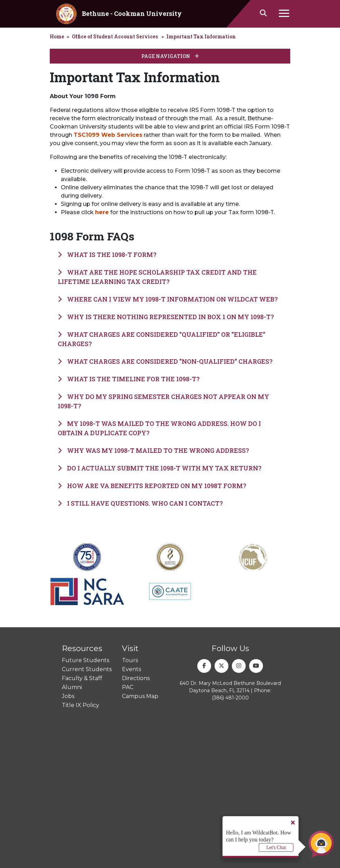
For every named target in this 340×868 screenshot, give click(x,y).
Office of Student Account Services (115, 36)
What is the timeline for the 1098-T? (129, 379)
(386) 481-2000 (230, 698)
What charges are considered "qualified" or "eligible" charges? (162, 339)
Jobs (68, 696)
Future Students (86, 660)
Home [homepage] (57, 36)
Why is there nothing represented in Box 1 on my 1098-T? (166, 317)
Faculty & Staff (82, 678)
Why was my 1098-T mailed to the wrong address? (153, 450)
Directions (136, 678)
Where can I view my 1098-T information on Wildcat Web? (168, 299)
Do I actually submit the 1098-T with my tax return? (160, 468)
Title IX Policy (81, 705)
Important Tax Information (201, 36)
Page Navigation (170, 56)
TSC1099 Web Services (108, 135)
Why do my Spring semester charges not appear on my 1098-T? (163, 401)
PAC (128, 687)
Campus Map (140, 696)
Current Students (87, 669)
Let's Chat (276, 847)
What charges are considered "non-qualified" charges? (165, 361)
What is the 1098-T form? (107, 255)
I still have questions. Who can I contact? (140, 503)
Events (131, 669)
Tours (130, 660)
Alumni (72, 687)
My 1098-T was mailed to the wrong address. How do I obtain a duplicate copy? (159, 428)
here (102, 212)
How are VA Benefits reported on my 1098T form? (152, 486)
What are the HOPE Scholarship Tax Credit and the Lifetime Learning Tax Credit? (157, 277)
